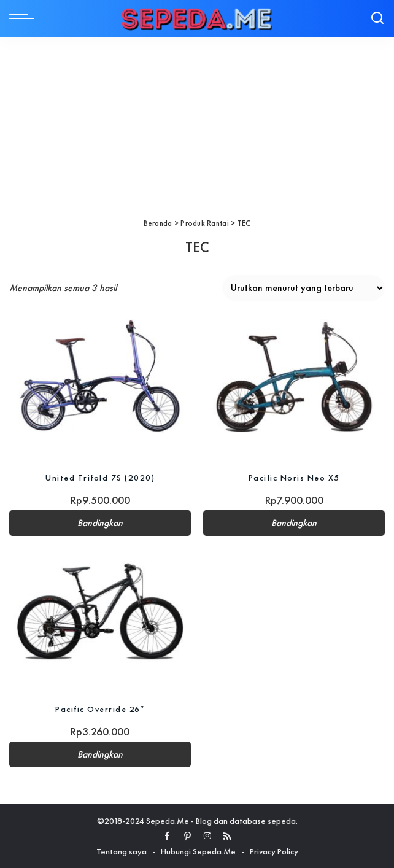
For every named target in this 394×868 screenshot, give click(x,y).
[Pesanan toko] (303, 288)
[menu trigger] (25, 18)
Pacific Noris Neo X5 (294, 478)
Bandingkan (100, 523)
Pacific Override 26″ (100, 709)
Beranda (158, 223)
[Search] (377, 18)
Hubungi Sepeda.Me (198, 851)
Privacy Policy (274, 851)
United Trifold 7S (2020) (100, 478)
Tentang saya (122, 851)
